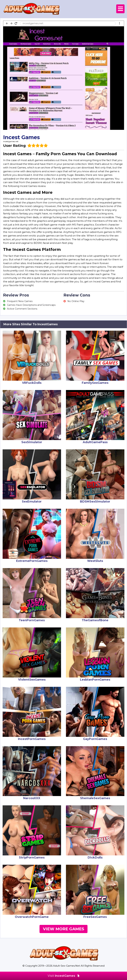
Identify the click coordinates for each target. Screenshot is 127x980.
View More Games (63, 929)
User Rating (14, 146)
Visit (64, 976)
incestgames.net (11, 141)
